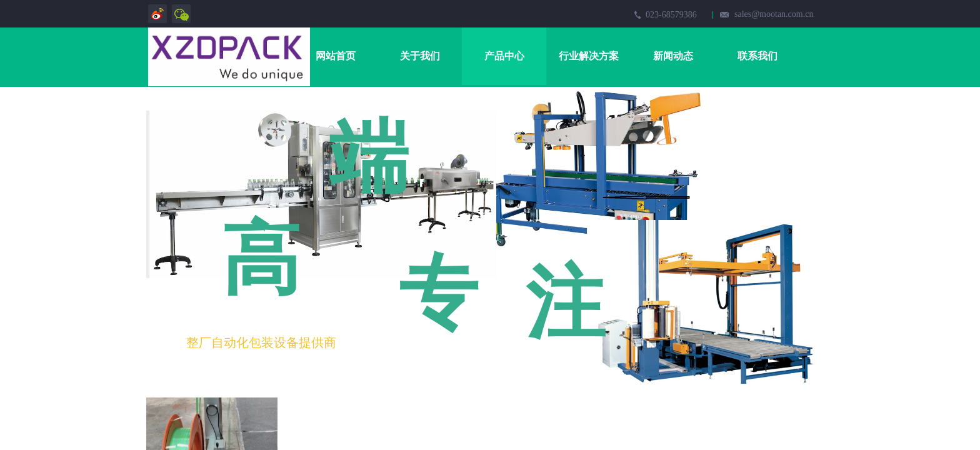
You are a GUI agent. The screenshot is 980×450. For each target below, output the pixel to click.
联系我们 (757, 56)
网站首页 (336, 56)
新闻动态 (673, 56)
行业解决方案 (589, 56)
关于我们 (420, 56)
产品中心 (504, 56)
